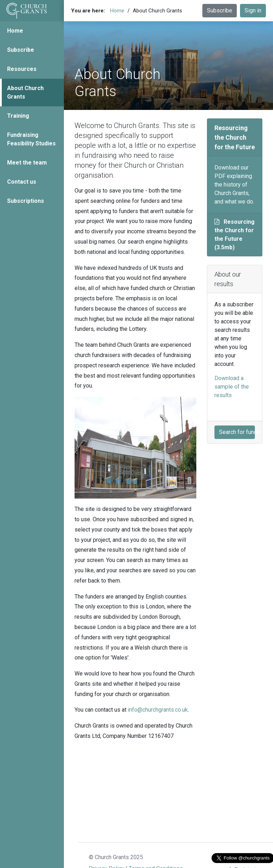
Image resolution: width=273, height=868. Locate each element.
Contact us (22, 182)
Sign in (253, 10)
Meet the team (27, 163)
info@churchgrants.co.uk (158, 710)
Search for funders (237, 432)
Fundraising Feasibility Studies (31, 139)
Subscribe (21, 50)
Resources (22, 69)
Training (18, 116)
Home (15, 31)
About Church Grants (25, 92)
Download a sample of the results (232, 387)
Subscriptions (26, 201)
